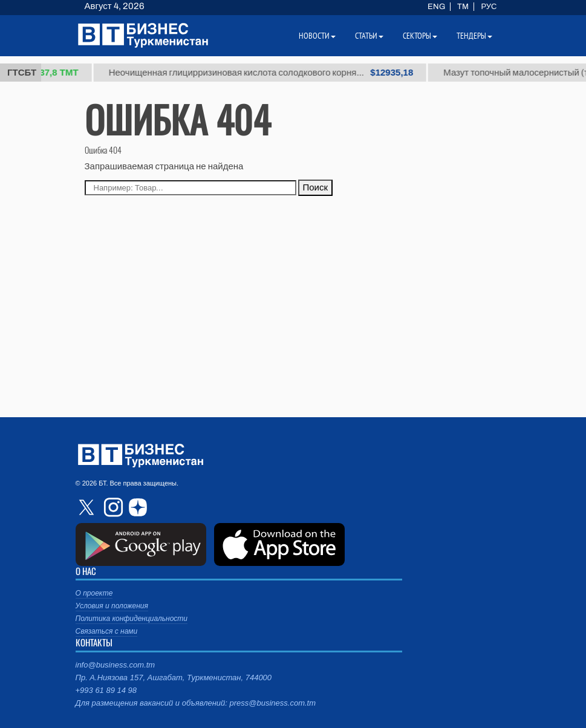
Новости (317, 36)
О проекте (94, 593)
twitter (88, 507)
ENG (436, 7)
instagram (112, 507)
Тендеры (474, 36)
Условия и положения (112, 606)
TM (463, 7)
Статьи (369, 36)
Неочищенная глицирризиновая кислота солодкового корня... (266, 73)
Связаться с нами (107, 631)
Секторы (420, 36)
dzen (136, 507)
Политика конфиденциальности (132, 619)
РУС (489, 7)
